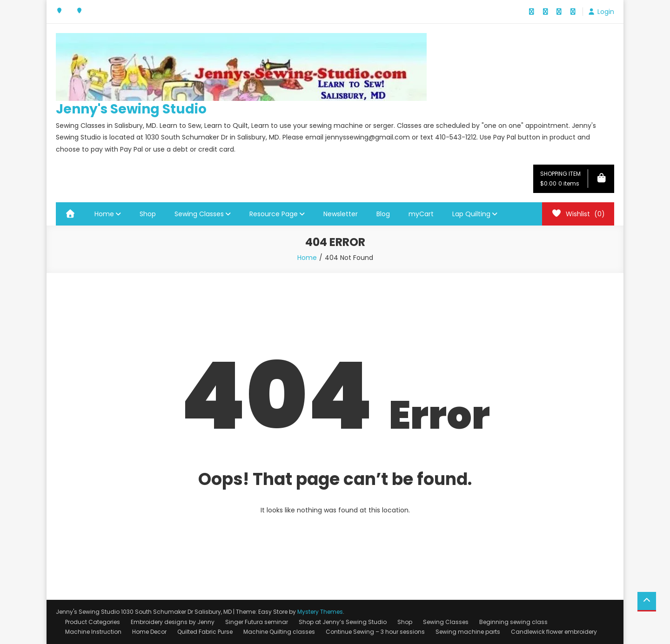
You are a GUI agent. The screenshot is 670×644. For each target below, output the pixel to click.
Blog (383, 214)
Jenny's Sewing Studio (131, 109)
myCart (421, 214)
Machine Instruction (93, 632)
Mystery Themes (320, 612)
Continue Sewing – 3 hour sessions (375, 632)
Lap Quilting (471, 214)
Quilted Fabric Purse (205, 632)
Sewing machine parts (468, 632)
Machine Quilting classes (279, 632)
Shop (148, 214)
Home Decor (149, 632)
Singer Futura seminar (257, 622)
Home (104, 214)
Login (606, 12)
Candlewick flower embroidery (554, 632)
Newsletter (341, 214)
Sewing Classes (199, 214)
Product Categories (93, 622)
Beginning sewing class (513, 622)
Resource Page (274, 214)
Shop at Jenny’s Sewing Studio (343, 622)
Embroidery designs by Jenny (173, 622)
